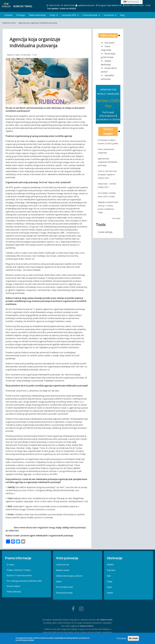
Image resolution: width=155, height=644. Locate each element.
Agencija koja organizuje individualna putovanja (108, 162)
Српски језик (131, 2)
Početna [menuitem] (8, 15)
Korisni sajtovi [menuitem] (13, 586)
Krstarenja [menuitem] (109, 16)
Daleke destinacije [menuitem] (37, 15)
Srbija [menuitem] (53, 16)
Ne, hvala (133, 638)
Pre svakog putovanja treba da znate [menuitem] (24, 581)
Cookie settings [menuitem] (105, 232)
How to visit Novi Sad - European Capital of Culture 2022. (108, 174)
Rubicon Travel (23, 6)
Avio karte (109, 43)
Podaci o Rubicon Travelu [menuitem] (19, 570)
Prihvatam (121, 638)
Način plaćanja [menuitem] (14, 592)
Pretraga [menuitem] (21, 15)
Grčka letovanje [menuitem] (90, 16)
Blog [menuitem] (122, 15)
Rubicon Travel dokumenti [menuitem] (19, 575)
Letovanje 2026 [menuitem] (69, 16)
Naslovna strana (9, 23)
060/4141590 (55, 5)
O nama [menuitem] (10, 565)
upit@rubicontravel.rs (87, 5)
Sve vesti (116, 218)
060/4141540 (69, 5)
